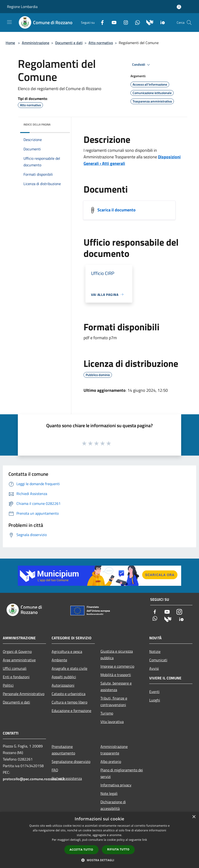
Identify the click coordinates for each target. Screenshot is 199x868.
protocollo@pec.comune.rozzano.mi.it (34, 779)
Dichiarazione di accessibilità (113, 805)
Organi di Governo (17, 651)
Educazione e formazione (71, 711)
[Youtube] (112, 22)
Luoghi (155, 700)
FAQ (55, 770)
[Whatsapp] (136, 22)
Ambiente (59, 660)
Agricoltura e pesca (67, 651)
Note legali (109, 793)
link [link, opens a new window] (145, 840)
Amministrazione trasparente (114, 750)
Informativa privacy (116, 785)
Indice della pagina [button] (37, 124)
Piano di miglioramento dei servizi (122, 773)
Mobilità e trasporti (116, 675)
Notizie (155, 651)
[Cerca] (189, 23)
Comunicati (158, 660)
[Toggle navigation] (9, 22)
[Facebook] (100, 22)
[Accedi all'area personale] (179, 7)
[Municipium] (148, 22)
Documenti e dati (69, 43)
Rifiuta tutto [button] (118, 849)
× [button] (194, 817)
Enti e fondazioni (16, 677)
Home (10, 43)
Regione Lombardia (22, 7)
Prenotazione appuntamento (63, 750)
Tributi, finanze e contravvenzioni (114, 701)
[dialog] (99, 840)
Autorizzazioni (63, 685)
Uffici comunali (15, 668)
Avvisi (154, 668)
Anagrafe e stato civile (69, 668)
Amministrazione (36, 43)
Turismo (107, 713)
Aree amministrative (19, 660)
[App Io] (161, 22)
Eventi (154, 692)
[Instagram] (124, 22)
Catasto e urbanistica (69, 694)
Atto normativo (101, 43)
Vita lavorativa (112, 722)
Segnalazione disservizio (71, 761)
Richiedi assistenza (67, 778)
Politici (8, 685)
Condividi (142, 65)
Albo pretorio (111, 761)
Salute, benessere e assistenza (116, 686)
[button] (99, 860)
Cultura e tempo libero (69, 702)
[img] (60, 123)
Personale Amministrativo (24, 694)
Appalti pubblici (64, 677)
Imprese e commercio (117, 666)
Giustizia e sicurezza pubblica (117, 655)
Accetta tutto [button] (81, 850)
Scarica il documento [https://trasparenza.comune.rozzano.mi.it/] (117, 210)
